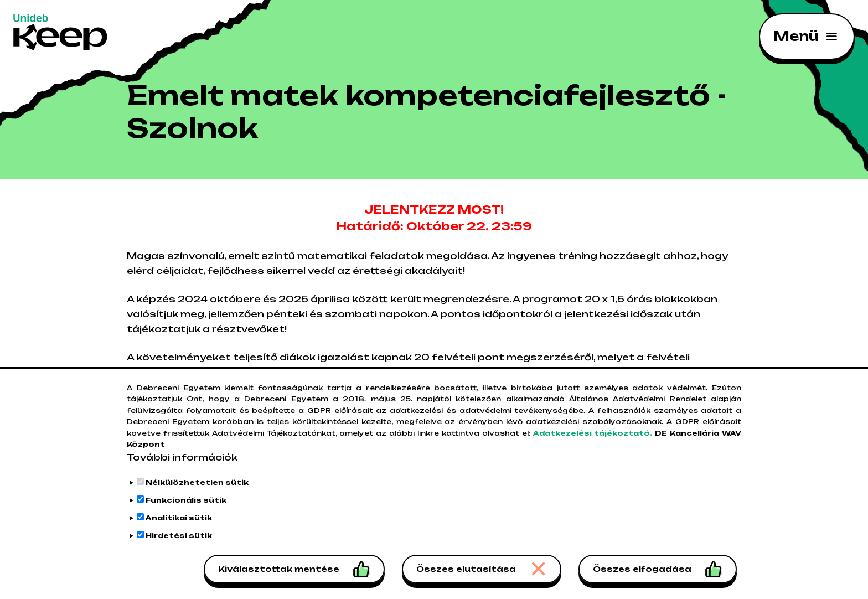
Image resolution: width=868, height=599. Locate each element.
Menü (795, 36)
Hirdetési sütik (179, 542)
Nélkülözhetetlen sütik (197, 489)
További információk (182, 464)
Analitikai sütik (179, 525)
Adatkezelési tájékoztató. (593, 440)
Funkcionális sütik (186, 507)
